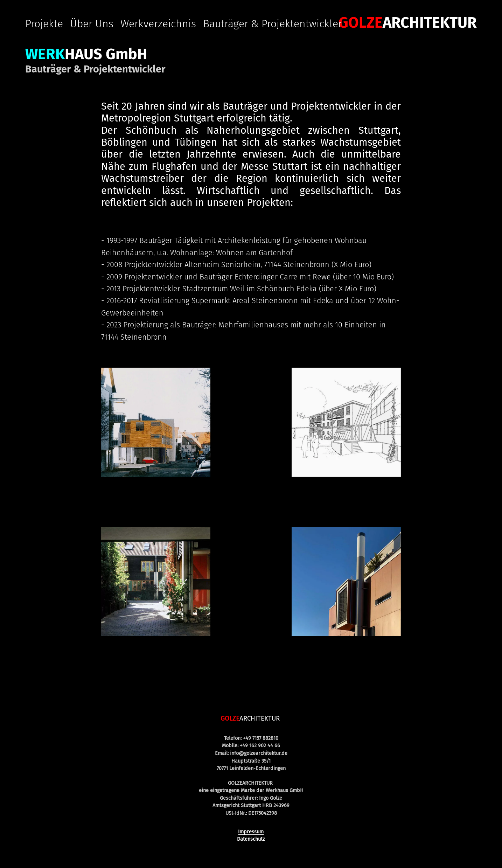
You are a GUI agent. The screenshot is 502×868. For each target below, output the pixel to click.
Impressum (251, 832)
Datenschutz (251, 839)
